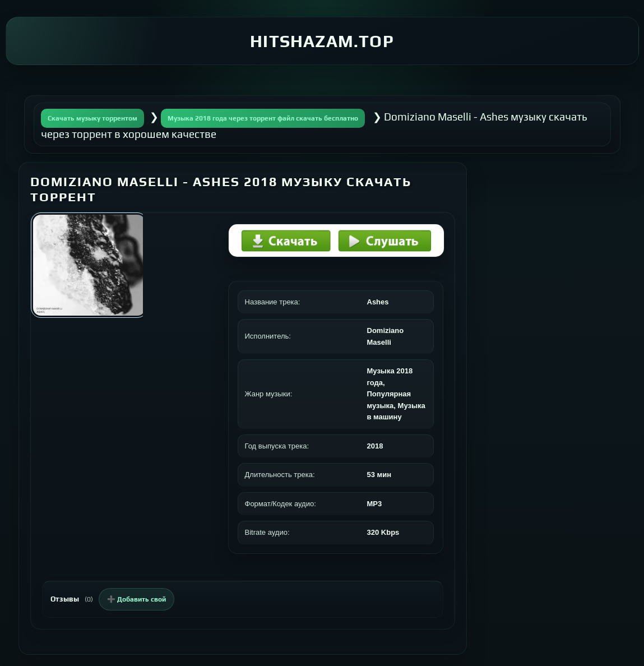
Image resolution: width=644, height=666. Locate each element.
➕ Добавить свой (136, 599)
